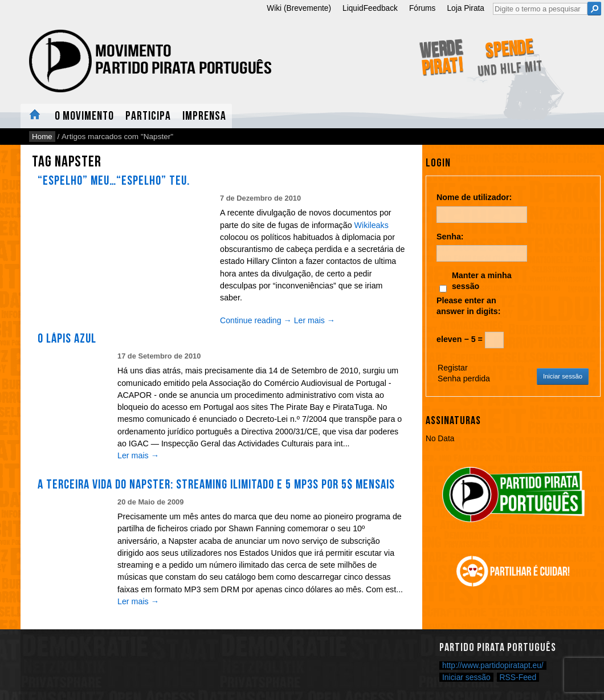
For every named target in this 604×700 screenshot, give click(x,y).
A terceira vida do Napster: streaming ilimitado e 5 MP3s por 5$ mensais (216, 485)
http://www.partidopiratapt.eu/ (493, 666)
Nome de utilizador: (474, 197)
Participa (148, 116)
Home (35, 116)
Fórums (423, 8)
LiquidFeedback (370, 8)
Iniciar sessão (563, 376)
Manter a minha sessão (482, 281)
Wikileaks (372, 225)
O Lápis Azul (67, 339)
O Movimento (84, 116)
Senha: (450, 237)
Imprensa (204, 116)
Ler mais (315, 320)
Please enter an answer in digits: (469, 306)
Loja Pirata (466, 8)
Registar (453, 368)
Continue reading (256, 320)
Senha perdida (464, 379)
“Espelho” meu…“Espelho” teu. (114, 181)
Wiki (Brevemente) (299, 8)
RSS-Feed (518, 677)
